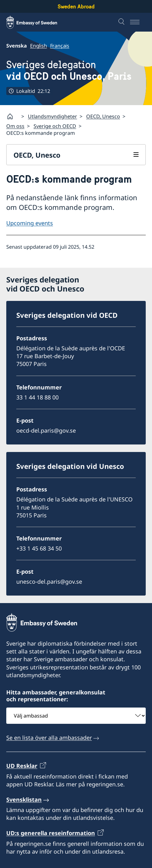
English (39, 46)
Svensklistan (24, 799)
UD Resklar (22, 766)
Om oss (15, 126)
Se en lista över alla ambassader (49, 738)
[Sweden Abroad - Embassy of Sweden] (38, 22)
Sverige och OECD (55, 126)
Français (60, 46)
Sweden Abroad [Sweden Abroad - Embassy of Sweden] (76, 6)
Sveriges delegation (69, 71)
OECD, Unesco (103, 116)
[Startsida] (13, 116)
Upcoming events (30, 223)
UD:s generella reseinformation (51, 833)
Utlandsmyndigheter (52, 116)
